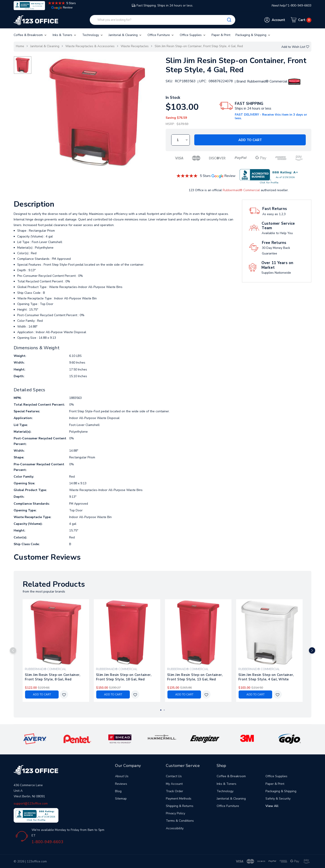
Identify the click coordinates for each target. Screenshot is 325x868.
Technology (93, 35)
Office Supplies (193, 35)
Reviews (121, 784)
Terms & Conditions (180, 821)
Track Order (174, 791)
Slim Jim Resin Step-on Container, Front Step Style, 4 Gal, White (266, 677)
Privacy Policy (175, 813)
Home (20, 46)
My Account (174, 784)
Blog (118, 791)
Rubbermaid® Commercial (241, 190)
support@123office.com (31, 803)
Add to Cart (250, 140)
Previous (13, 650)
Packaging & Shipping (253, 35)
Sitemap (121, 799)
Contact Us (174, 776)
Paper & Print (221, 35)
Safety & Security (278, 799)
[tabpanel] (56, 651)
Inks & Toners (65, 35)
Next (312, 650)
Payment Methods (179, 799)
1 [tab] (161, 710)
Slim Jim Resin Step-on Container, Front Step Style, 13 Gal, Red (195, 677)
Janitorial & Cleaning (125, 35)
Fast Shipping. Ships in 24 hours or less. (162, 5)
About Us (122, 776)
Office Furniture (161, 35)
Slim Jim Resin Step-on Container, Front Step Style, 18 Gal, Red (124, 677)
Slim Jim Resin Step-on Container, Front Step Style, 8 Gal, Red (52, 677)
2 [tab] (164, 710)
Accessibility (175, 828)
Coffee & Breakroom (30, 35)
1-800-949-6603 (47, 842)
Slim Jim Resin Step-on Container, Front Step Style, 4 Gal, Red (199, 46)
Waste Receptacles (135, 46)
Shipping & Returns (180, 806)
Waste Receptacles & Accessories (90, 46)
